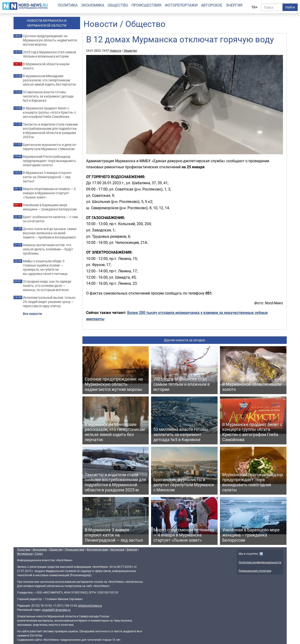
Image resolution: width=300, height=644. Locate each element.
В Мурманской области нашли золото (46, 66)
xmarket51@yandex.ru (56, 610)
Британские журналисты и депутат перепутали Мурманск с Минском (50, 147)
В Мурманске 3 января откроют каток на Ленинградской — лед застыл (47, 177)
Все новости (32, 314)
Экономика (93, 5)
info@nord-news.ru (90, 605)
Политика (68, 5)
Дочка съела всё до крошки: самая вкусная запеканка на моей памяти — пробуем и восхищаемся (50, 233)
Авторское (212, 5)
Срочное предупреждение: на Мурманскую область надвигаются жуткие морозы (50, 40)
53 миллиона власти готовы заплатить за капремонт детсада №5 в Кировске (48, 96)
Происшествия (146, 5)
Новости (101, 24)
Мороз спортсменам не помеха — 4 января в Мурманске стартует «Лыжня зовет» (49, 193)
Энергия (234, 5)
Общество (118, 5)
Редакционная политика (255, 571)
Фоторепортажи (181, 5)
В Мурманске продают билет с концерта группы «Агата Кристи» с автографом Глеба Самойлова (49, 112)
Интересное (25, 554)
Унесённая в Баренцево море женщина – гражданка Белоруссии (50, 207)
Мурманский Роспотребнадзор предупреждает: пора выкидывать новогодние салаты (49, 161)
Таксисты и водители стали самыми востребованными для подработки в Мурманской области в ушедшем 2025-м (50, 131)
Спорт (39, 554)
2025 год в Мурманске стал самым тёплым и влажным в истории (49, 54)
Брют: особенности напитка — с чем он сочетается (50, 219)
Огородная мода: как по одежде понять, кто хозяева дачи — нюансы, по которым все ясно (47, 286)
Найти (290, 7)
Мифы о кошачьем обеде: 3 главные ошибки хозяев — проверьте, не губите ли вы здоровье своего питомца (45, 267)
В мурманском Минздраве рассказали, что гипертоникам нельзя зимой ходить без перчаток (49, 80)
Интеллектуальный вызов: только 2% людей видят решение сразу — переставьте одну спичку (49, 302)
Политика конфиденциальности (260, 562)
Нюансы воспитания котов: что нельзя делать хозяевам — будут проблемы (48, 249)
